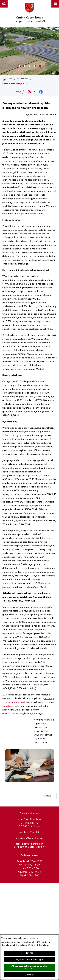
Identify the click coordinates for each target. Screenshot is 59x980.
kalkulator (8, 706)
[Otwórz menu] (55, 4)
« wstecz (47, 796)
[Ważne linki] (4, 4)
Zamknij (30, 975)
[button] (29, 781)
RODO (29, 953)
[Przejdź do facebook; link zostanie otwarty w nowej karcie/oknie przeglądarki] (41, 92)
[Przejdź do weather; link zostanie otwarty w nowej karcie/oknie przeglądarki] (29, 92)
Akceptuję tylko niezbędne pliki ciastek (29, 967)
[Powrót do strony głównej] (7, 79)
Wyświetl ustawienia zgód (30, 960)
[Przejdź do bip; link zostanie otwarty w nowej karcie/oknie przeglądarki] (18, 92)
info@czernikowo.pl (33, 838)
